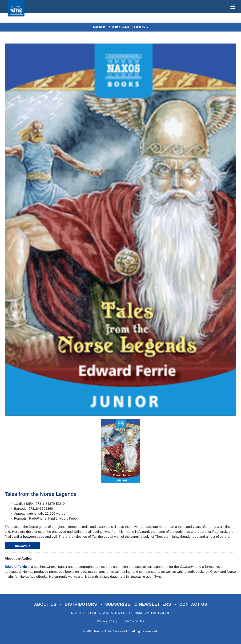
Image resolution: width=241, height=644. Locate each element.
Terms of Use (135, 621)
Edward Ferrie (16, 567)
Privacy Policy (107, 621)
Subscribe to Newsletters (139, 604)
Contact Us (193, 604)
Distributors (82, 604)
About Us (46, 604)
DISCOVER (22, 546)
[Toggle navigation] (232, 7)
